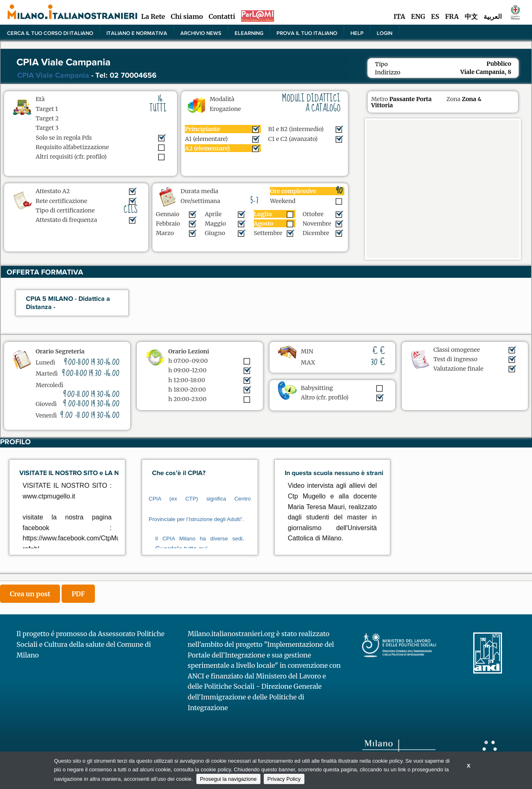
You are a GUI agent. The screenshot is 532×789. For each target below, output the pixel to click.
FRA (452, 16)
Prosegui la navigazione (228, 779)
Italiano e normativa (137, 33)
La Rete (153, 16)
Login (385, 33)
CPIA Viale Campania (53, 75)
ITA (399, 16)
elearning (249, 33)
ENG (418, 16)
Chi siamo (187, 16)
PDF (78, 594)
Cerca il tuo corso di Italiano (50, 33)
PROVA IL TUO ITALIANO (307, 33)
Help (357, 33)
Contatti (222, 16)
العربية (493, 16)
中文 (471, 16)
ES (435, 16)
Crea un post (30, 594)
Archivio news (201, 33)
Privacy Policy (284, 779)
